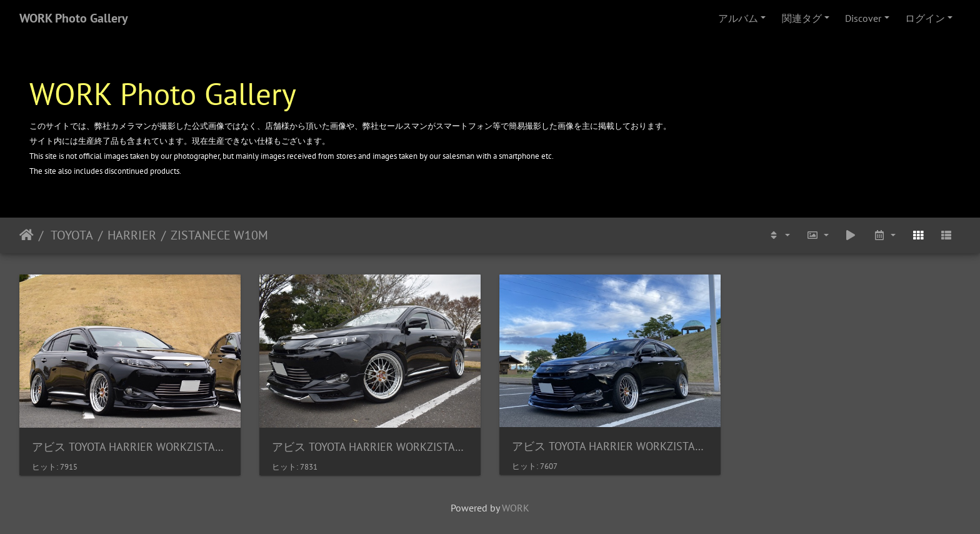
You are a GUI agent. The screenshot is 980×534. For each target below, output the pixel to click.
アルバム (738, 18)
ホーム (27, 235)
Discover (863, 18)
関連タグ (802, 18)
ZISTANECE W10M (219, 235)
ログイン (925, 18)
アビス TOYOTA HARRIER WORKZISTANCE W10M (130, 447)
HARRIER (132, 235)
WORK (516, 508)
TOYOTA (71, 235)
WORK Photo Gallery (74, 18)
